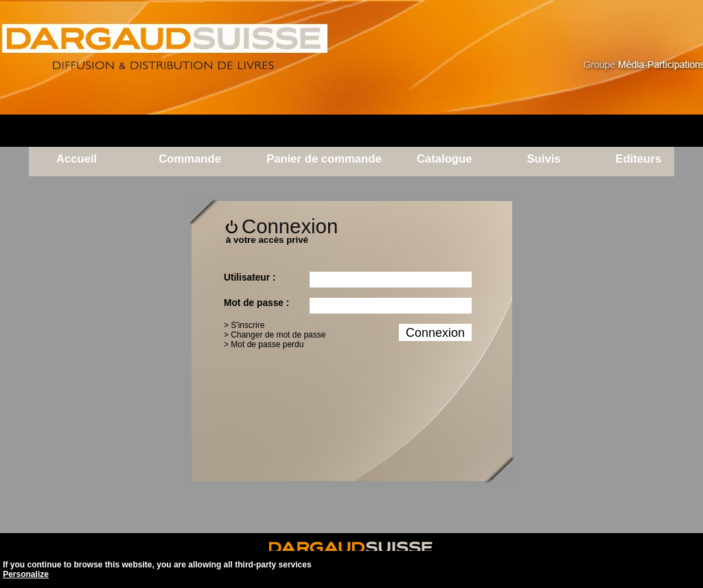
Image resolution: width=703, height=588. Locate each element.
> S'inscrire (244, 325)
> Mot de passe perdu (264, 344)
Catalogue (445, 160)
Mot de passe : (256, 303)
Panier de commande (324, 160)
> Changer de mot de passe (275, 335)
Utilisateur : (250, 278)
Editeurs (636, 160)
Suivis (543, 160)
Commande (190, 160)
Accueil (77, 160)
